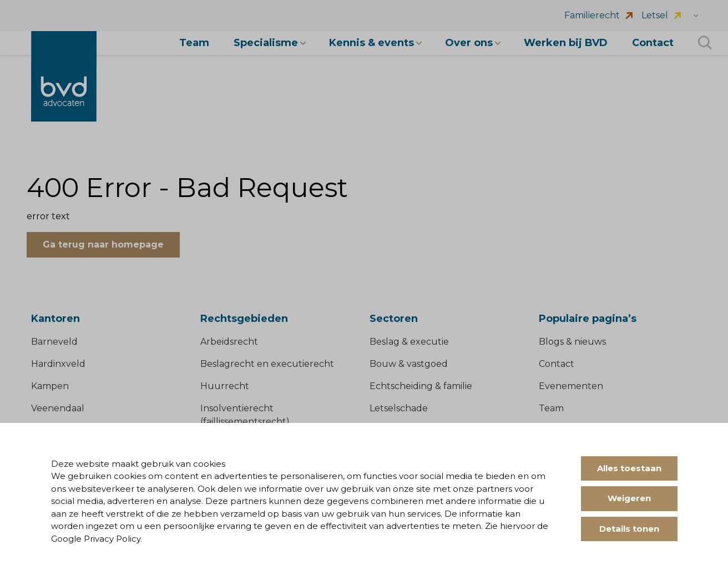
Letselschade (399, 408)
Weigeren (629, 498)
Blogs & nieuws (572, 342)
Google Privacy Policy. (97, 539)
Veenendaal (58, 408)
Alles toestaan (629, 468)
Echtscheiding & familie (421, 386)
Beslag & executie (409, 342)
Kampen (50, 386)
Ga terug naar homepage (103, 244)
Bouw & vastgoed (409, 364)
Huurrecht (225, 386)
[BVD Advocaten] (64, 76)
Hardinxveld (58, 364)
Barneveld (54, 342)
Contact (557, 364)
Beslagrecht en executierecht (267, 364)
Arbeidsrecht (229, 342)
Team (551, 408)
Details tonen (629, 529)
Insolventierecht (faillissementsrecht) (245, 415)
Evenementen (571, 386)
